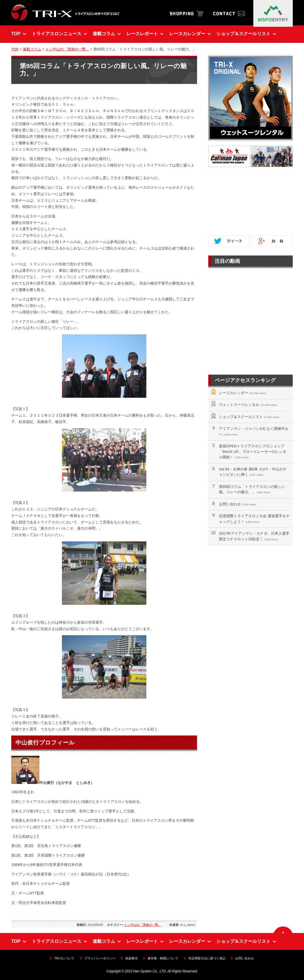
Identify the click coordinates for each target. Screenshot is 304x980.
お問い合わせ (230, 504)
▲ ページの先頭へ (283, 930)
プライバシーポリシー (100, 958)
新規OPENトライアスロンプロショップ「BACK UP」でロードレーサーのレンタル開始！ (253, 452)
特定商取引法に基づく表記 (207, 958)
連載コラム (32, 49)
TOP (15, 49)
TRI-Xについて (64, 958)
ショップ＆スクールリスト (241, 417)
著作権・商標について (163, 958)
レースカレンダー (234, 393)
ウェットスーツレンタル (239, 405)
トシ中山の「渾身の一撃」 (67, 49)
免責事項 (131, 958)
